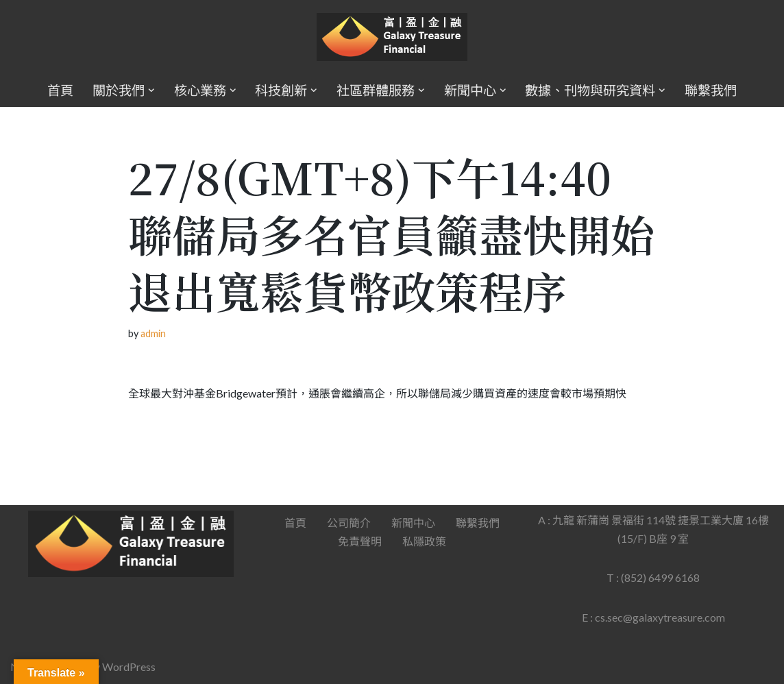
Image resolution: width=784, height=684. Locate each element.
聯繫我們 (711, 90)
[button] (151, 90)
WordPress (129, 667)
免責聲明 (360, 541)
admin (153, 333)
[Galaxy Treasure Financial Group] (392, 37)
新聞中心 (413, 523)
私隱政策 (424, 541)
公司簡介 (349, 523)
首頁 (60, 90)
